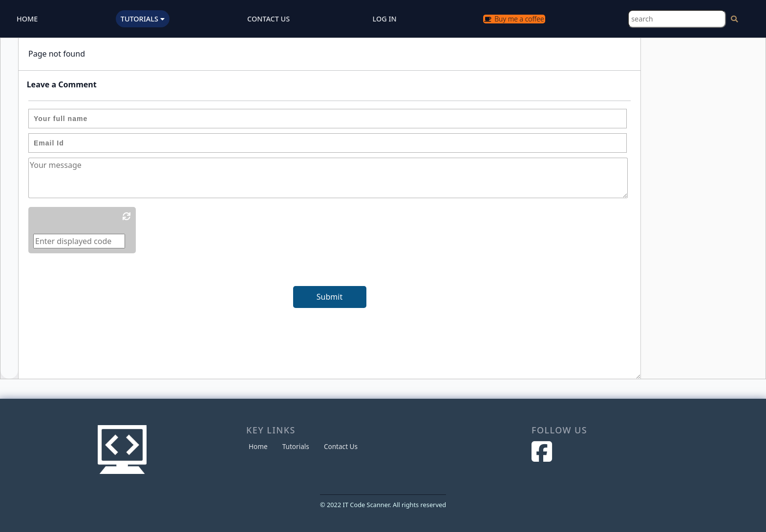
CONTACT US (268, 19)
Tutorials (296, 446)
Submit (330, 297)
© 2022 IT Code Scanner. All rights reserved (383, 505)
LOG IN (385, 19)
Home (258, 446)
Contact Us (341, 446)
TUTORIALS (143, 19)
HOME (27, 19)
